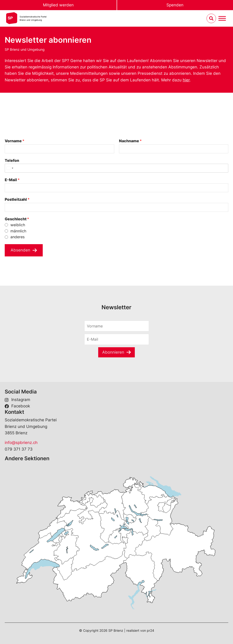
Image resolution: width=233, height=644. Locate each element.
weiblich (18, 225)
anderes (17, 237)
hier (186, 80)
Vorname (15, 141)
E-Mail (12, 180)
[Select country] (10, 168)
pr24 (150, 630)
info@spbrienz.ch (21, 443)
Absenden (20, 250)
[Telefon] (116, 168)
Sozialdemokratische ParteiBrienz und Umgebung (33, 18)
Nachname (130, 141)
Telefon (12, 160)
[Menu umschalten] (222, 19)
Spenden (175, 5)
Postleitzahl (17, 199)
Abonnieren (113, 352)
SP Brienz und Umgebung (25, 49)
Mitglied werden (58, 5)
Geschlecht (17, 219)
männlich (18, 231)
